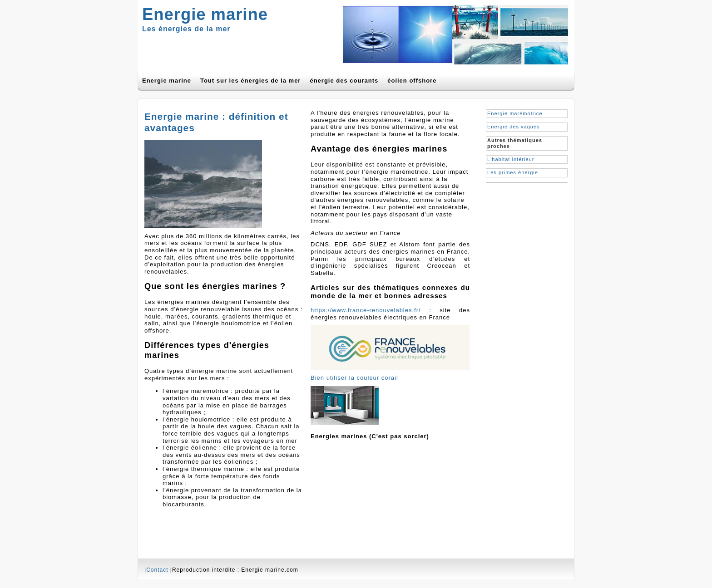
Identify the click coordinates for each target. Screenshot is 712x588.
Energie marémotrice (515, 113)
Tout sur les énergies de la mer (251, 81)
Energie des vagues (514, 127)
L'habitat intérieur (511, 159)
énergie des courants (344, 81)
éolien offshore (412, 81)
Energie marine (167, 81)
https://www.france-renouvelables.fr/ (366, 310)
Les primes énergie (513, 172)
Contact (157, 570)
